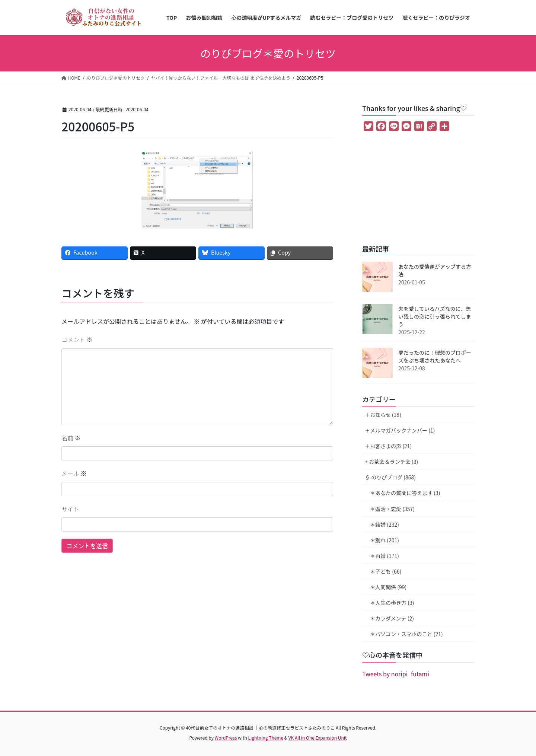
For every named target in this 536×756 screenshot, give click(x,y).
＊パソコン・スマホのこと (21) (406, 634)
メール (74, 473)
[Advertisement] (418, 189)
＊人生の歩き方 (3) (392, 603)
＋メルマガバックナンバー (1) (400, 430)
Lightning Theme (266, 738)
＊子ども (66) (386, 571)
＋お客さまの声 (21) (388, 446)
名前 (71, 438)
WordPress (226, 738)
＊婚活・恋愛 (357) (392, 509)
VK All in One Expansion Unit (318, 738)
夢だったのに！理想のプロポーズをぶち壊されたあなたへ (435, 356)
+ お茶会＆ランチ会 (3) (391, 462)
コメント (77, 339)
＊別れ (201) (385, 540)
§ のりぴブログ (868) (390, 477)
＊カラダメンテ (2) (392, 618)
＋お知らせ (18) (383, 415)
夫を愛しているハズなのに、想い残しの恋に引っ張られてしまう (435, 316)
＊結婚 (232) (385, 524)
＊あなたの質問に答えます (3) (405, 493)
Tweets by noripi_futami (396, 674)
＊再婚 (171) (385, 556)
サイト (70, 509)
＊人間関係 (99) (388, 587)
